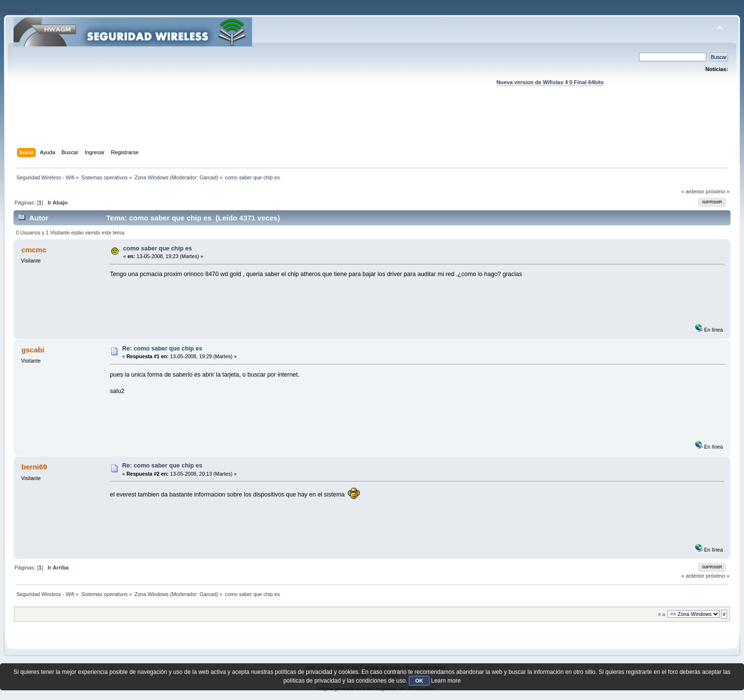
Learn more (446, 681)
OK (419, 681)
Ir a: (662, 614)
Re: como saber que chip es (163, 349)
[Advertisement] (372, 126)
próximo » (718, 191)
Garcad (208, 177)
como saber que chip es (158, 248)
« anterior (692, 191)
